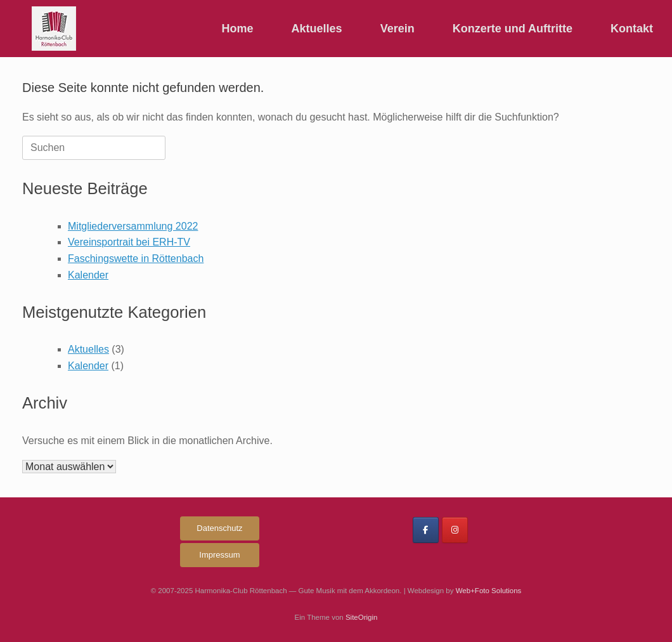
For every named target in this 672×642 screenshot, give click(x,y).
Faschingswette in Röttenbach (136, 259)
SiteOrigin (362, 617)
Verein (397, 29)
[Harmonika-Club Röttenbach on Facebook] (426, 530)
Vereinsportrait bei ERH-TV (129, 242)
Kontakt (632, 29)
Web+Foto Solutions (489, 591)
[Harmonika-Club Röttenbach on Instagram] (455, 530)
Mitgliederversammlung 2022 (133, 226)
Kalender (88, 275)
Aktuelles (317, 29)
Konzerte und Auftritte (513, 29)
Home (238, 29)
